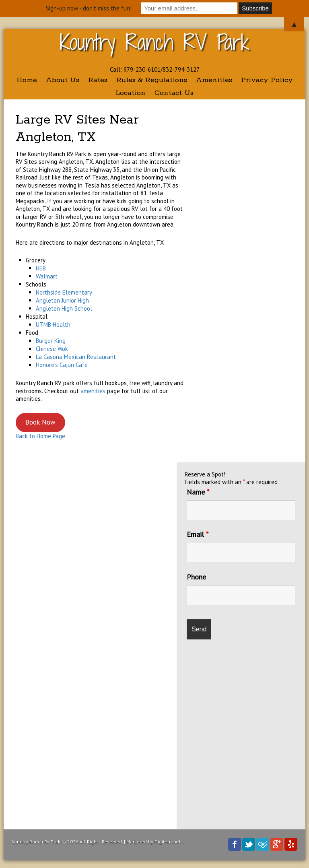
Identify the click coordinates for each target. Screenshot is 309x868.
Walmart (47, 276)
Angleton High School (64, 308)
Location (131, 93)
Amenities (214, 80)
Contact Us (174, 93)
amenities (93, 391)
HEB (41, 268)
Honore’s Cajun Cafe (62, 365)
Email (198, 534)
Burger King (51, 341)
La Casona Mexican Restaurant (76, 357)
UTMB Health (53, 325)
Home (27, 80)
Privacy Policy (267, 80)
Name (198, 492)
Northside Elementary (64, 292)
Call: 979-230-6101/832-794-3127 (155, 69)
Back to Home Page (40, 436)
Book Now (40, 422)
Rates (98, 80)
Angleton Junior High (62, 300)
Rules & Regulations (152, 80)
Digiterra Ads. (169, 842)
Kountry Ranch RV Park (155, 42)
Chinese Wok (52, 349)
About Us (63, 80)
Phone (196, 577)
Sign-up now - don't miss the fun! (89, 8)
